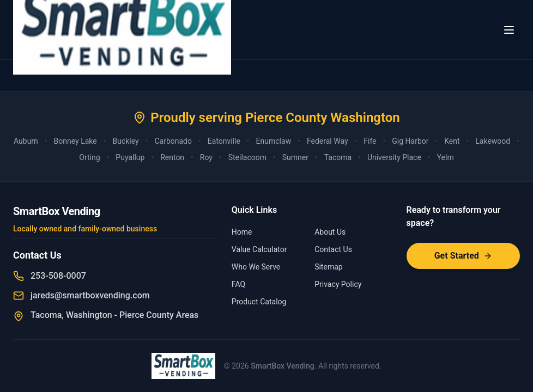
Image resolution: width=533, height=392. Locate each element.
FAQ (238, 284)
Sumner (295, 157)
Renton (172, 157)
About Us (330, 232)
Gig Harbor (410, 141)
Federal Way (328, 141)
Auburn (26, 141)
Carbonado (173, 141)
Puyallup (130, 157)
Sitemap (328, 267)
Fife (370, 141)
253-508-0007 (58, 276)
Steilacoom (247, 157)
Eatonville (224, 141)
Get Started (463, 256)
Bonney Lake (75, 141)
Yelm (446, 157)
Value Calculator (259, 249)
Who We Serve (256, 267)
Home (242, 232)
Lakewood (493, 141)
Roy (206, 157)
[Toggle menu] (509, 30)
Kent (452, 141)
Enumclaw (274, 141)
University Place (394, 157)
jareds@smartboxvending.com (90, 295)
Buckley (125, 141)
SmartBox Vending (283, 366)
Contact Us (333, 249)
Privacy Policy (338, 284)
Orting (89, 157)
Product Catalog (259, 302)
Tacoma (338, 157)
